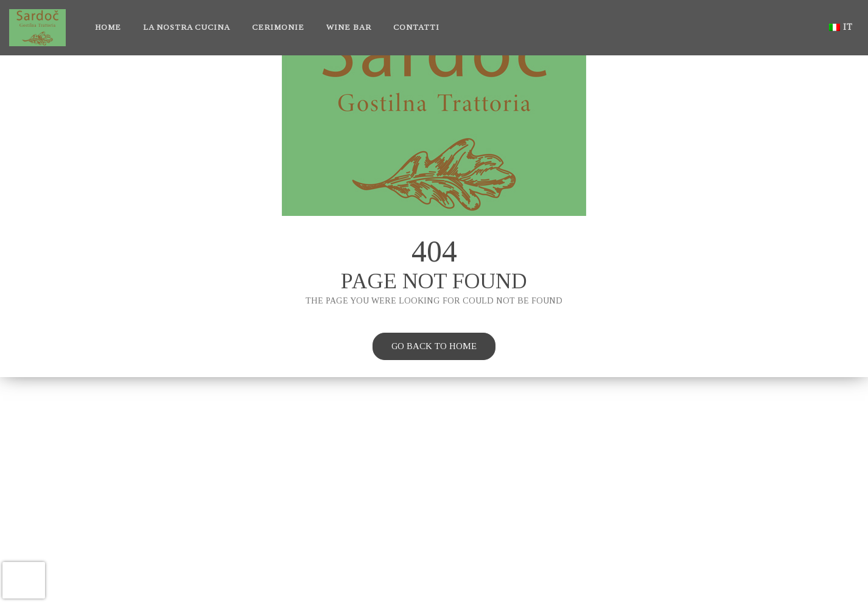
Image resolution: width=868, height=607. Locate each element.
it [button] (841, 27)
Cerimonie (278, 27)
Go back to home (425, 348)
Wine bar (349, 27)
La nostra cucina (187, 27)
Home (108, 27)
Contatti (416, 27)
